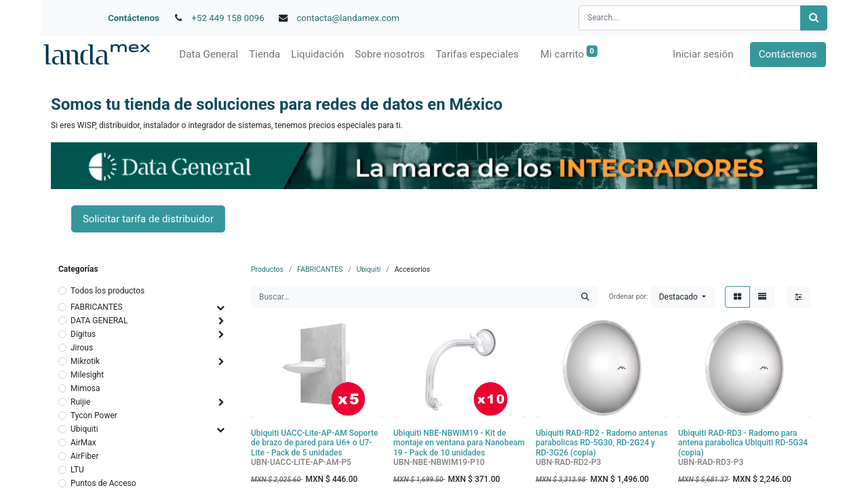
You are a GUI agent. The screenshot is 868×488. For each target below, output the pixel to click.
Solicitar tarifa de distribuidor (148, 219)
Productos (267, 269)
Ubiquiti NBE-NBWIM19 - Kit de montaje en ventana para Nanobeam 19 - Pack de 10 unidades (459, 443)
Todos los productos (107, 291)
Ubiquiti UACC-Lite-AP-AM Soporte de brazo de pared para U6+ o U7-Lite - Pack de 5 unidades (314, 443)
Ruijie (80, 402)
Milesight (87, 375)
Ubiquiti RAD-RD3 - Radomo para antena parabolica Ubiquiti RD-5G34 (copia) (743, 443)
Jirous (82, 348)
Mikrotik (85, 361)
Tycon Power (94, 415)
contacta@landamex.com (348, 18)
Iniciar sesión (705, 54)
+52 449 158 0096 (228, 18)
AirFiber (85, 456)
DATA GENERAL (99, 321)
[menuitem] (207, 55)
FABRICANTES (97, 307)
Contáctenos (134, 18)
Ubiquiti (84, 429)
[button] (683, 297)
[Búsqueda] (814, 18)
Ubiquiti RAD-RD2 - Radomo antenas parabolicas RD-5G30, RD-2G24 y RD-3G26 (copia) (602, 443)
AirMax (83, 443)
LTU (77, 470)
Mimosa (85, 388)
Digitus (83, 334)
